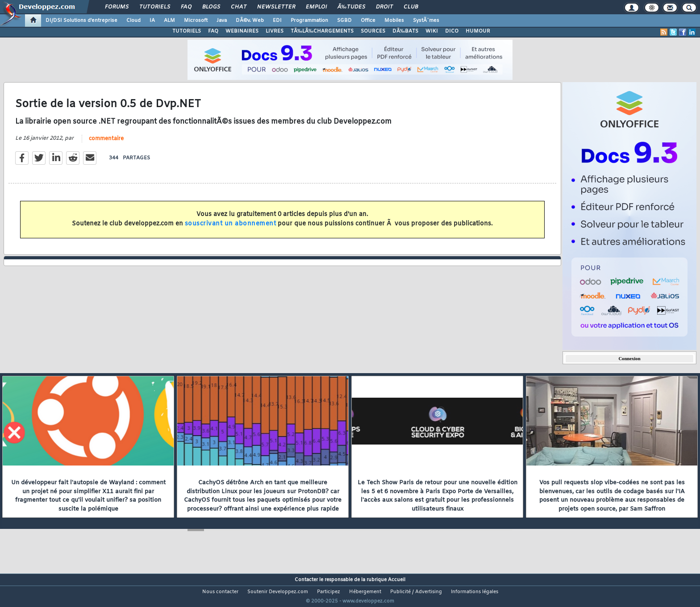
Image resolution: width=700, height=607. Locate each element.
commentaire (106, 144)
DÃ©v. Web (250, 21)
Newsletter (276, 7)
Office (368, 21)
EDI (277, 21)
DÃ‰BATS (405, 31)
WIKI (432, 31)
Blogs (211, 7)
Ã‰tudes (351, 7)
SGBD (344, 21)
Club (411, 7)
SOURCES (373, 31)
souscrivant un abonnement (231, 229)
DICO (452, 31)
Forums (117, 7)
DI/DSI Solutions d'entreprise (81, 21)
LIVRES (275, 31)
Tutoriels (155, 7)
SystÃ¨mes (426, 21)
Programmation (309, 21)
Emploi (316, 7)
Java (222, 21)
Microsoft (196, 21)
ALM (169, 21)
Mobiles (394, 21)
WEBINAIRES (242, 31)
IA (152, 21)
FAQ (186, 7)
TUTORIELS (187, 31)
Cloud (133, 21)
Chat (239, 7)
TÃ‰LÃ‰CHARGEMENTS (322, 31)
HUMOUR (478, 31)
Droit (384, 7)
